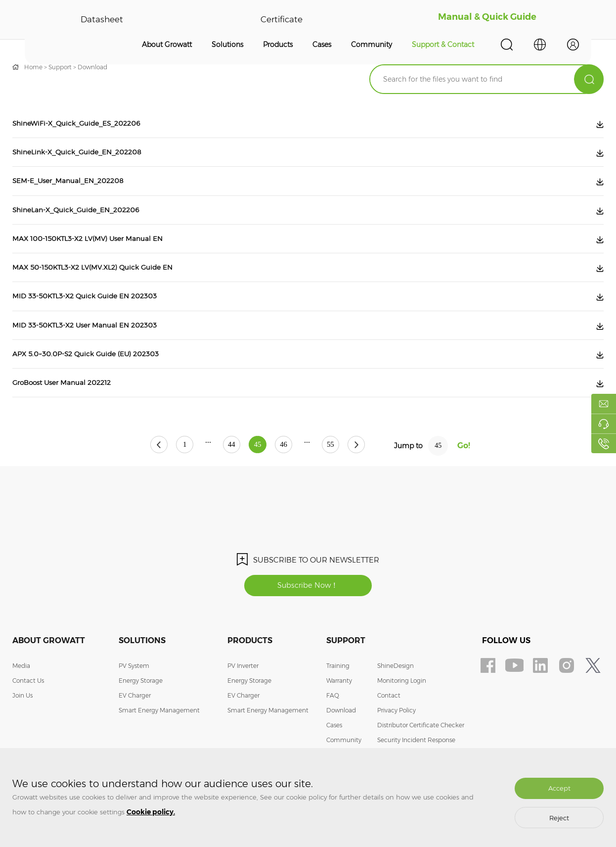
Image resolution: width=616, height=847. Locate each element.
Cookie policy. (151, 812)
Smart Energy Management (159, 740)
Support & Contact (443, 45)
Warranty (339, 711)
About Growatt (167, 45)
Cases (322, 45)
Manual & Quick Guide (487, 20)
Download (92, 67)
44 (222, 475)
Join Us (22, 726)
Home (33, 67)
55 (349, 475)
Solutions (227, 45)
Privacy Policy (396, 740)
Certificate (281, 20)
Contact (389, 726)
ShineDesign (396, 696)
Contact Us (28, 711)
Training (338, 696)
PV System (134, 696)
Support (60, 67)
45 (258, 475)
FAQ (333, 726)
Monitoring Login (402, 711)
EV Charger (135, 726)
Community (372, 45)
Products (278, 45)
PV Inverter (243, 696)
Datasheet (102, 20)
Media (21, 696)
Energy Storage (141, 711)
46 (293, 475)
